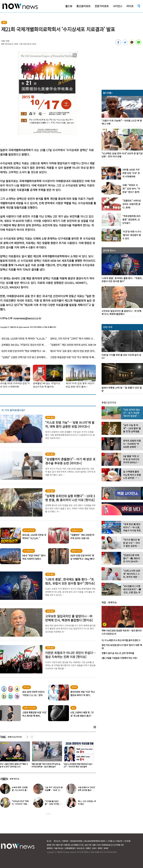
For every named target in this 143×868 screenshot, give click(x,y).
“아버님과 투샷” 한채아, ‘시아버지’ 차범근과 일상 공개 (20, 804)
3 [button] (50, 814)
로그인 (49, 841)
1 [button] (46, 814)
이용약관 (65, 841)
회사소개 (57, 841)
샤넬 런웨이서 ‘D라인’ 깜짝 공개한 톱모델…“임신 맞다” (87, 790)
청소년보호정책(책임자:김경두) (95, 841)
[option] (46, 756)
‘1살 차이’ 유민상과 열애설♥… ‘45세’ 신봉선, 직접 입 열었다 (54, 790)
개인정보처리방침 (76, 841)
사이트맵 (127, 841)
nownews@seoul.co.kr (27, 318)
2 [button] (48, 814)
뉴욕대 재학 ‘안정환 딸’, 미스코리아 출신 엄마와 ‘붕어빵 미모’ (20, 790)
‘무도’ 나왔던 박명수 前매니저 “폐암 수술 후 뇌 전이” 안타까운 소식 (46, 765)
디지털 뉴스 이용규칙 (115, 841)
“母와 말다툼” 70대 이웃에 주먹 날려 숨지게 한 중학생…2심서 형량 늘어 (78, 765)
